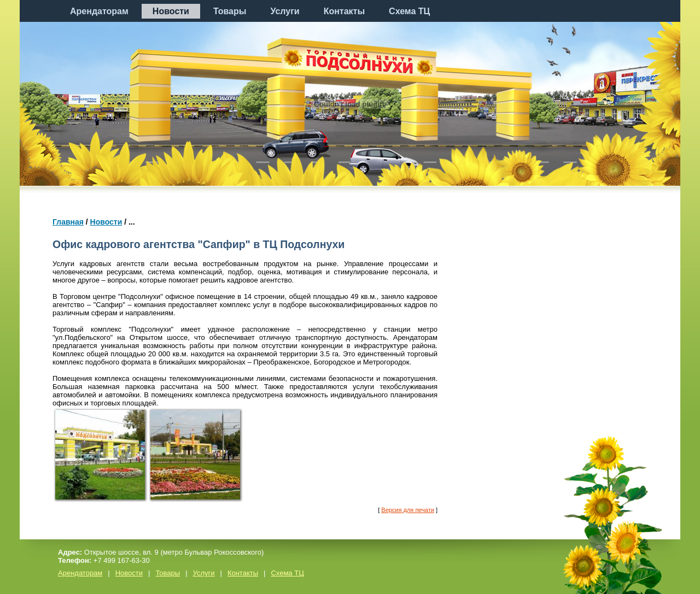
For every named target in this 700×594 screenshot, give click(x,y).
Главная (68, 222)
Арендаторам (99, 11)
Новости (171, 11)
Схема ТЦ (409, 11)
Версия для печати (408, 510)
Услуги (285, 11)
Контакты (344, 11)
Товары (230, 11)
